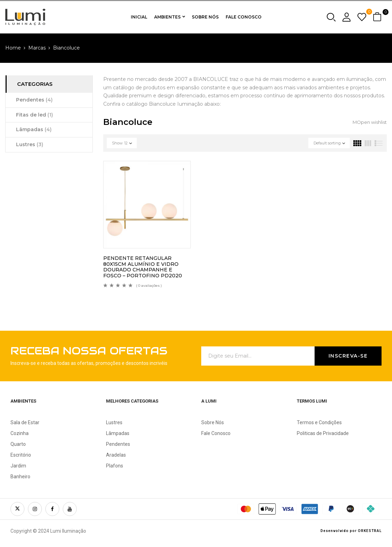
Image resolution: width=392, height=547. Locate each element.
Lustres (30, 144)
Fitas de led (35, 115)
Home (13, 48)
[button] (378, 17)
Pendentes (34, 100)
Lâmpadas (34, 129)
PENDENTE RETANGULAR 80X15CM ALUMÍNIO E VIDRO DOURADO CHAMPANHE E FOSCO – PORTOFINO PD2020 (143, 267)
